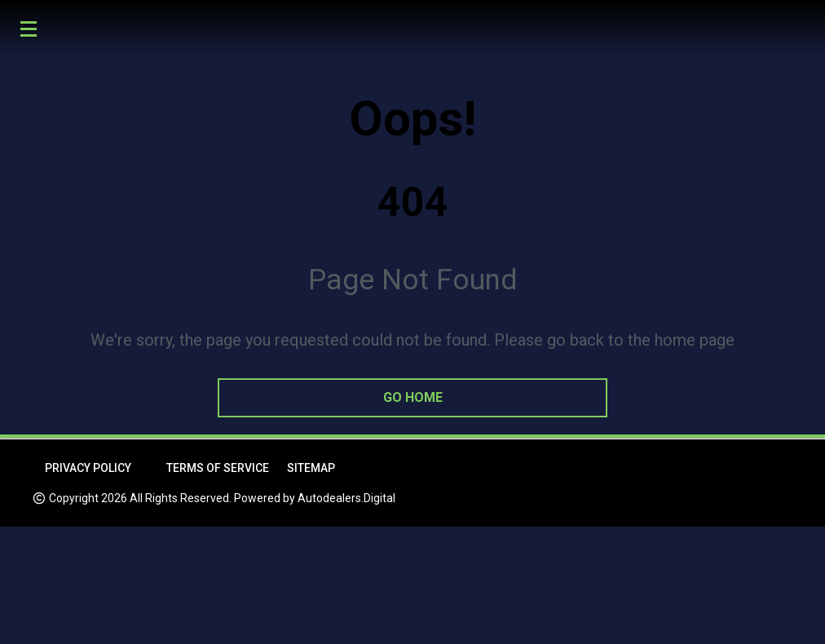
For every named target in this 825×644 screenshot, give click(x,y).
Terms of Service (218, 468)
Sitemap (311, 468)
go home (413, 397)
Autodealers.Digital (346, 498)
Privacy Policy (88, 468)
